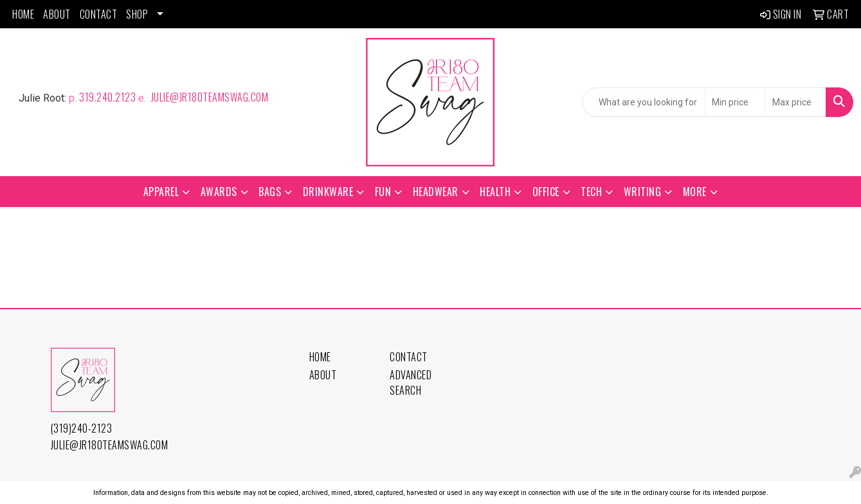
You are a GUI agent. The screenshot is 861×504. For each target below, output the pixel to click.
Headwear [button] (436, 192)
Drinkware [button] (328, 192)
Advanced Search (411, 382)
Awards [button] (219, 192)
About (57, 14)
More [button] (695, 192)
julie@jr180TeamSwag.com (208, 97)
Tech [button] (591, 192)
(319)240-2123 (82, 428)
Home (23, 14)
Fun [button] (383, 192)
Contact (99, 14)
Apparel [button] (161, 192)
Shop (137, 14)
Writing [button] (643, 192)
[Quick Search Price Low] (735, 102)
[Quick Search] (644, 102)
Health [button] (495, 192)
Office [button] (546, 192)
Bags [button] (270, 192)
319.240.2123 (107, 97)
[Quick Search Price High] (796, 102)
